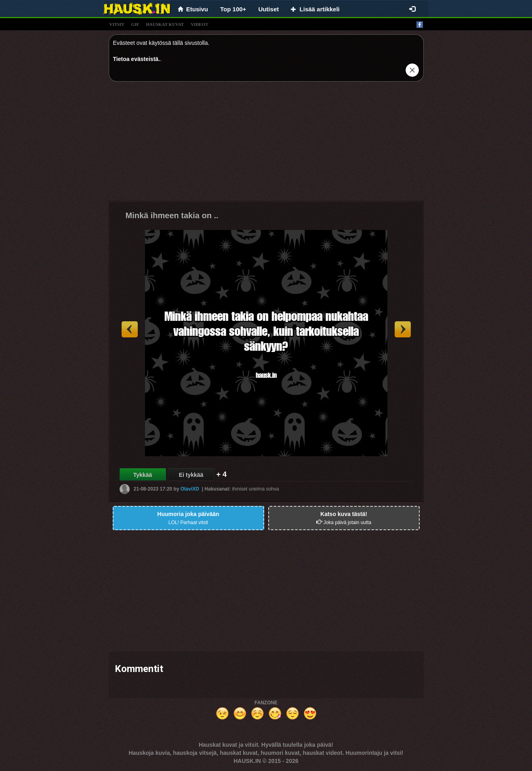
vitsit (117, 24)
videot (199, 24)
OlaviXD (190, 489)
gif (135, 24)
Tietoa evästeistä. (137, 59)
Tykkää (143, 475)
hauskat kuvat (165, 24)
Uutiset (268, 9)
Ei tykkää (191, 475)
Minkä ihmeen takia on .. (172, 215)
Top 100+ (233, 9)
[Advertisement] (266, 144)
